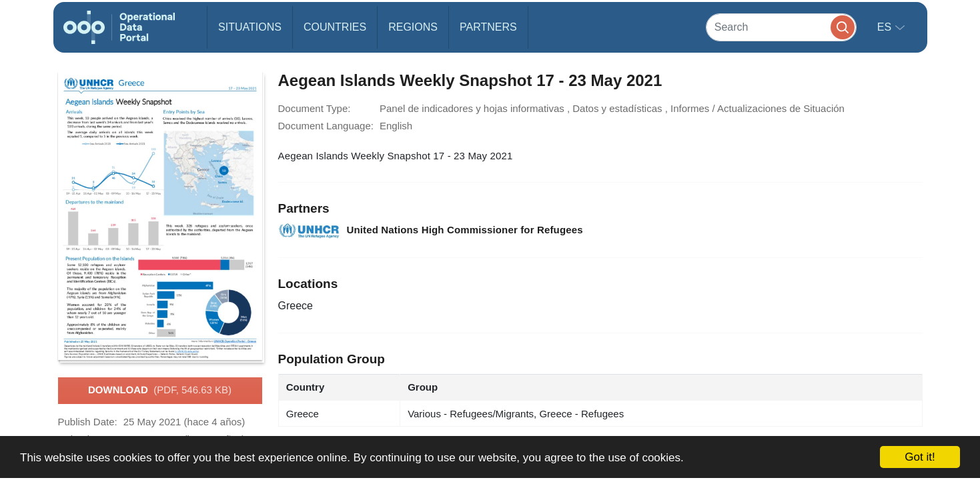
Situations (250, 27)
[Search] (781, 27)
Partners (488, 27)
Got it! (920, 457)
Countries (335, 27)
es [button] (886, 27)
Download (160, 391)
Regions (413, 27)
